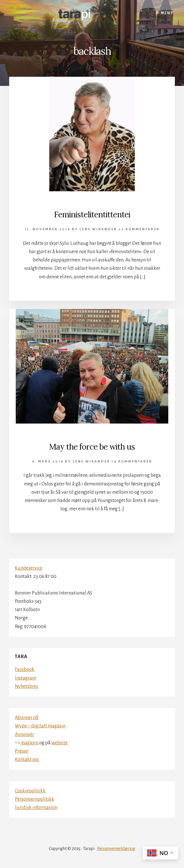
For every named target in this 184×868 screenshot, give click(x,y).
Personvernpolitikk (34, 799)
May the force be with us (92, 447)
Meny (167, 13)
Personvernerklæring (116, 849)
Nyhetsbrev (27, 686)
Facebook (25, 670)
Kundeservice (29, 568)
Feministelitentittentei (92, 214)
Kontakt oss (27, 759)
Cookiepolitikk (30, 791)
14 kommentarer (132, 461)
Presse (21, 751)
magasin (30, 743)
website (60, 743)
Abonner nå (27, 718)
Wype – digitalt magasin (40, 726)
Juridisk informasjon (36, 808)
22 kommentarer (139, 229)
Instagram (25, 678)
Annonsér (24, 735)
